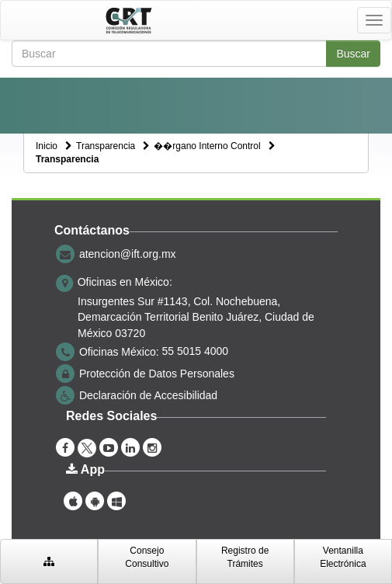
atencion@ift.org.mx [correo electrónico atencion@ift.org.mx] (128, 254)
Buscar (353, 54)
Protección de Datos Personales (157, 373)
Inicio (47, 146)
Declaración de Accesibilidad (148, 395)
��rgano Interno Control (207, 146)
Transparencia (106, 146)
